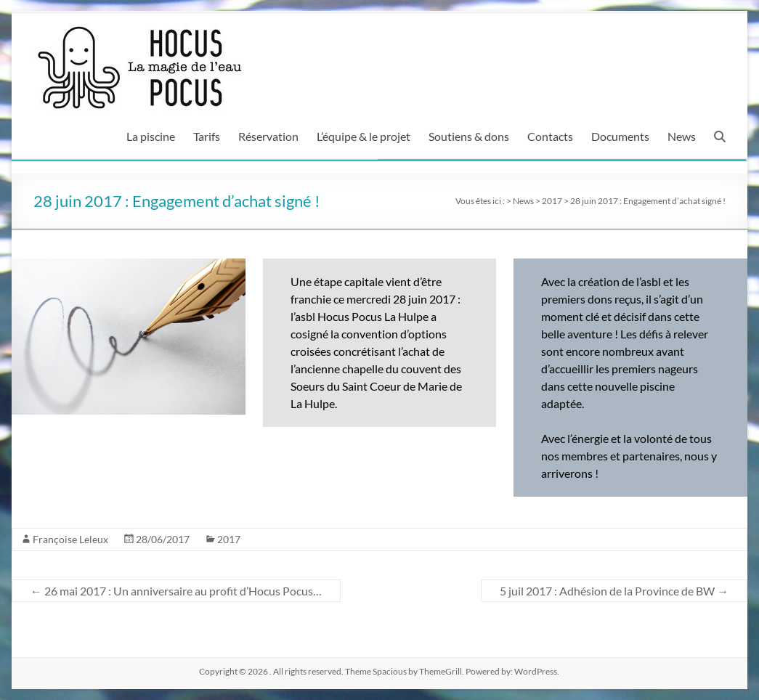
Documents (620, 136)
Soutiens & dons (469, 136)
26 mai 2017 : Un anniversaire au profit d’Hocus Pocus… (176, 591)
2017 (229, 539)
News (682, 136)
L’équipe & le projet (364, 136)
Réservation (268, 136)
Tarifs (207, 136)
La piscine (151, 136)
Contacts (550, 136)
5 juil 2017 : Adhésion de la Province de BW (614, 591)
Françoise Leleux (70, 539)
